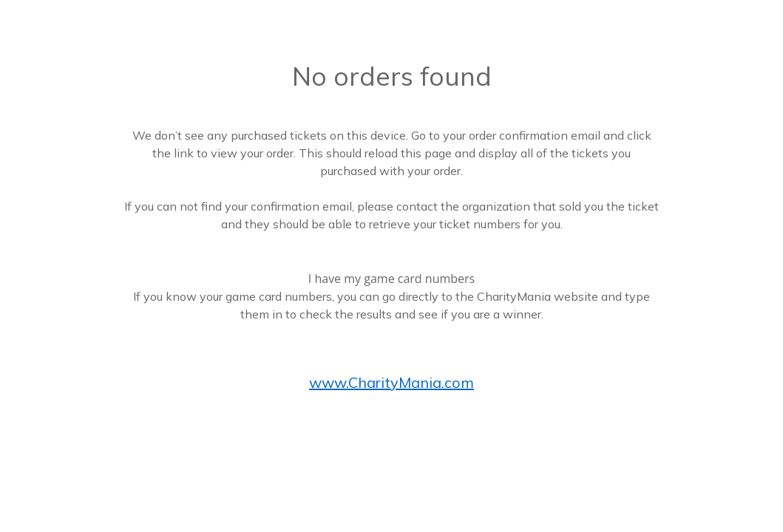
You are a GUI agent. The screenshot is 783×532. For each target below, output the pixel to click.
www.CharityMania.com (391, 382)
